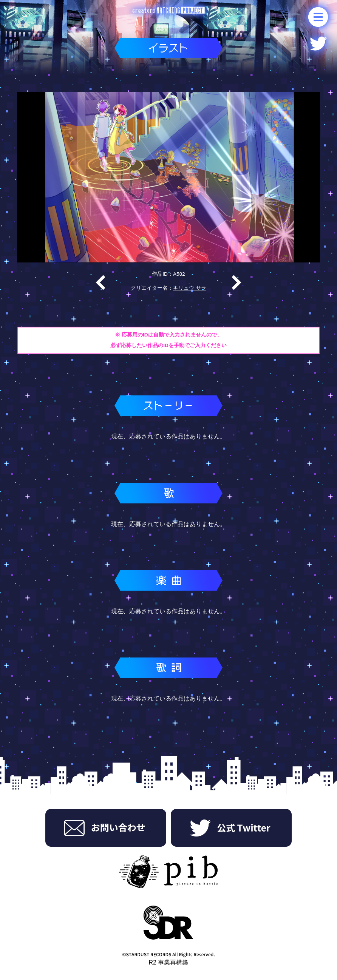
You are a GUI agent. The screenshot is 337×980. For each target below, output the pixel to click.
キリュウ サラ (190, 288)
